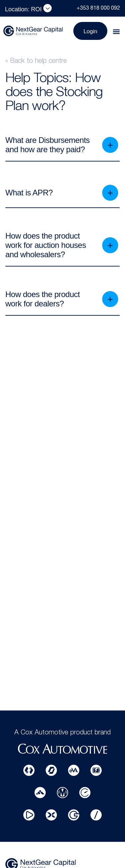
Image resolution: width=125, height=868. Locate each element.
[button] (116, 32)
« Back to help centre (36, 61)
